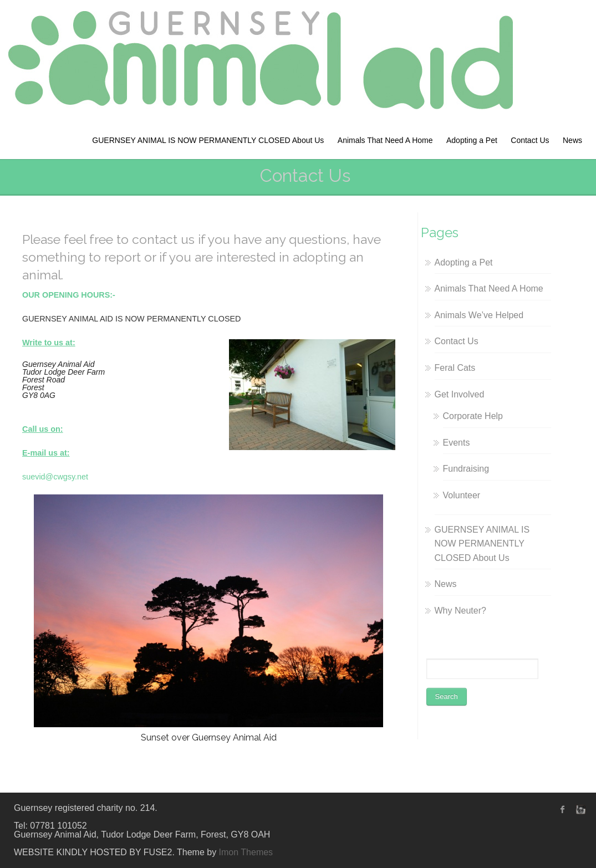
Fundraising (466, 469)
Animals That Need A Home (385, 140)
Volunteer (462, 495)
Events (457, 443)
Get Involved (460, 394)
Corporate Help (473, 416)
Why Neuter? (460, 611)
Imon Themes (246, 852)
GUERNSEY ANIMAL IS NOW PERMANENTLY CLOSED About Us (208, 140)
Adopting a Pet (472, 140)
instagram (579, 809)
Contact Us (530, 140)
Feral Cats (455, 368)
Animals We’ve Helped (479, 315)
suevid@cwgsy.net (55, 477)
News (572, 140)
